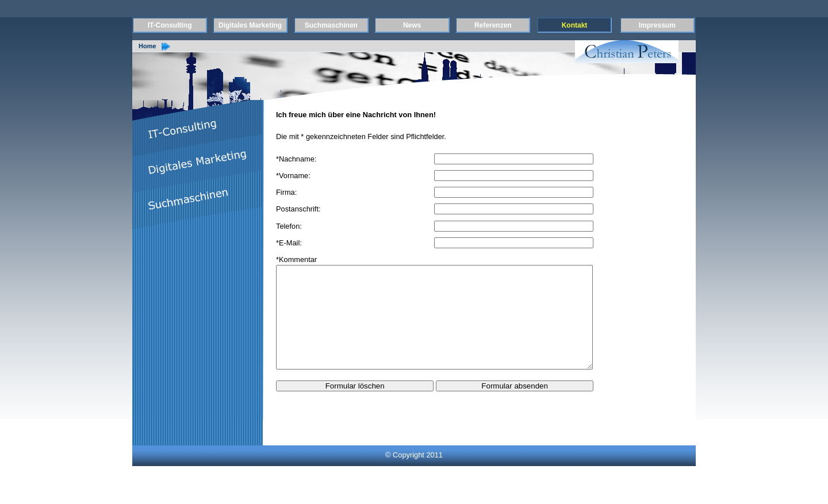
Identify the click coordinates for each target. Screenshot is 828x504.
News (412, 25)
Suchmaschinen (331, 25)
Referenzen (493, 25)
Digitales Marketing (250, 25)
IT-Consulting (170, 25)
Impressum (657, 25)
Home (147, 46)
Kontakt (575, 25)
